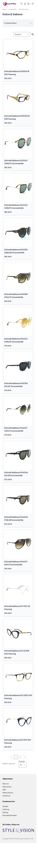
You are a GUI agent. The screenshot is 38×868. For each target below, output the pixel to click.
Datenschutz (7, 787)
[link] (12, 757)
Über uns (6, 784)
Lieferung (6, 809)
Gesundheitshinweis (10, 815)
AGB (4, 790)
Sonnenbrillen (13, 9)
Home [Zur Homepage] (4, 9)
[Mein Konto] (25, 4)
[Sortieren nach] (22, 34)
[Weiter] (25, 757)
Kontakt (5, 806)
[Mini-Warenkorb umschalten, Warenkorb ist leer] (28, 4)
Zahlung (5, 812)
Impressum (6, 796)
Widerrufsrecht (8, 793)
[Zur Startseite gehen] (10, 4)
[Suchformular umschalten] (22, 4)
